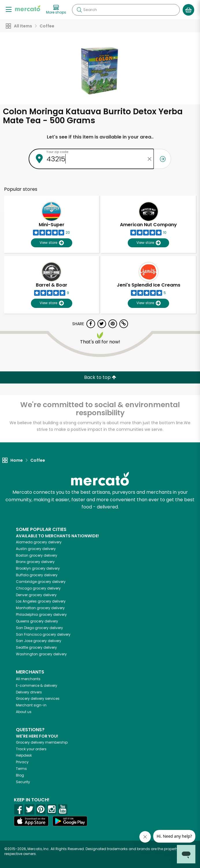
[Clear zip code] (149, 159)
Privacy (22, 762)
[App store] (31, 821)
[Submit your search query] (79, 10)
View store (52, 243)
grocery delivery (39, 542)
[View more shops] (56, 10)
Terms (21, 769)
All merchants (28, 679)
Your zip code (57, 152)
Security (23, 782)
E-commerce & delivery (37, 685)
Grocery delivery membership (42, 742)
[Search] (126, 10)
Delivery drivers (29, 692)
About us (24, 712)
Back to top (100, 377)
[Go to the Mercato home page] (28, 8)
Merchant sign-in (31, 705)
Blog (20, 775)
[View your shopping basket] (188, 10)
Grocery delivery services (38, 698)
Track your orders (31, 749)
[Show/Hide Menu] (9, 9)
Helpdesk (24, 755)
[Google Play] (70, 821)
